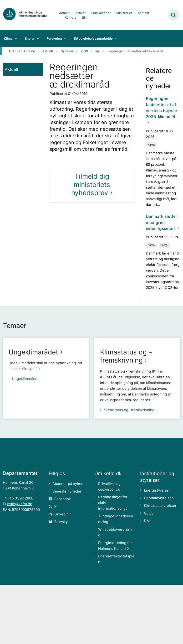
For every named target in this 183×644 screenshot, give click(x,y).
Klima (8, 38)
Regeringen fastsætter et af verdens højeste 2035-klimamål (161, 108)
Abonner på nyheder (70, 542)
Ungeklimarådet (33, 352)
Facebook (63, 558)
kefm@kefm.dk (19, 563)
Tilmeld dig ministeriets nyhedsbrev (91, 184)
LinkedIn (61, 573)
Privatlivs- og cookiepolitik (109, 545)
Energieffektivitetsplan (116, 618)
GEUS (149, 572)
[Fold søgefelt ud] (173, 15)
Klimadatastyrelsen (160, 564)
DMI (147, 579)
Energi (30, 38)
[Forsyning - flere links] (64, 38)
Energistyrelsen (157, 549)
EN (84, 18)
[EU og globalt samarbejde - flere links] (115, 38)
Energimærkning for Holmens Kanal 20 (115, 604)
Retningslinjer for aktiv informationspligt (113, 561)
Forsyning (54, 38)
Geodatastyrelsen (159, 557)
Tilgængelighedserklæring (116, 578)
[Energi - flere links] (37, 38)
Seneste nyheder (67, 550)
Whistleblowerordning (116, 591)
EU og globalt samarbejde (93, 38)
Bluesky (61, 580)
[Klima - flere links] (15, 38)
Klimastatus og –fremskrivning (126, 415)
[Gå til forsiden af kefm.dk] (28, 15)
